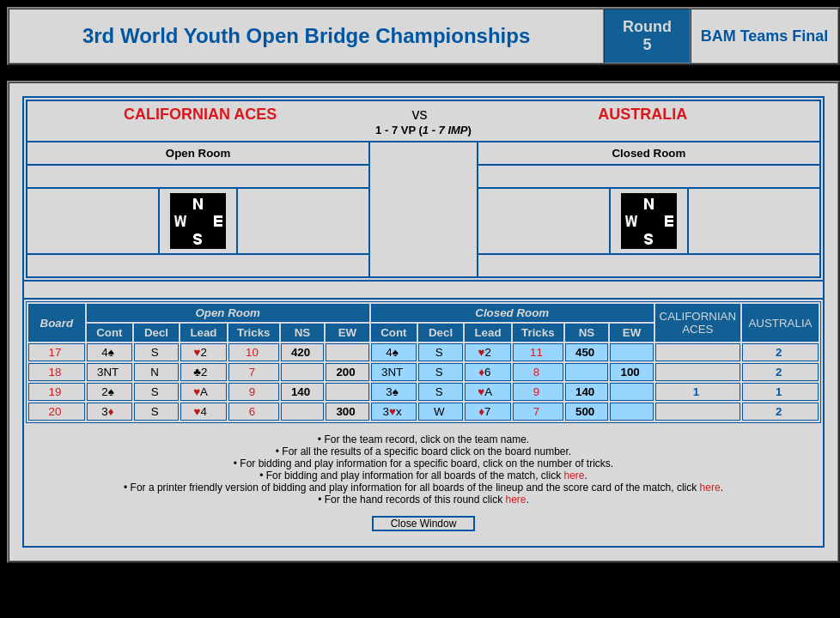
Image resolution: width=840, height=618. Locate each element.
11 (538, 352)
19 (57, 392)
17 (57, 352)
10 (254, 352)
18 (57, 372)
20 (57, 412)
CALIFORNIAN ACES (200, 114)
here (575, 476)
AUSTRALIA (642, 114)
